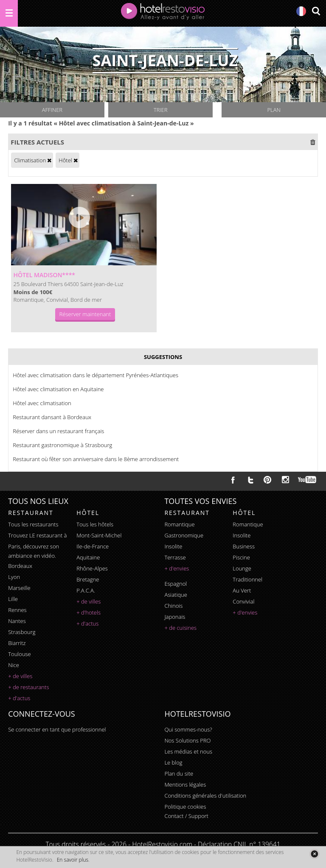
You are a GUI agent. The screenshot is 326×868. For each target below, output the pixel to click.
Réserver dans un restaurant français (58, 431)
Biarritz (17, 643)
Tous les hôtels (95, 524)
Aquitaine (88, 557)
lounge (242, 568)
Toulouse (20, 654)
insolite (173, 546)
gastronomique (184, 535)
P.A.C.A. (86, 590)
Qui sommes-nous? (188, 729)
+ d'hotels (89, 612)
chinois (173, 606)
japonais (175, 617)
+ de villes (20, 676)
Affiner (52, 110)
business (244, 546)
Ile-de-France (93, 546)
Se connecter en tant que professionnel (57, 729)
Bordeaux (20, 566)
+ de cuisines (180, 628)
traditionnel (247, 579)
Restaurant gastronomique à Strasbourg (62, 445)
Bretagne (88, 579)
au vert (242, 590)
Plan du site (179, 773)
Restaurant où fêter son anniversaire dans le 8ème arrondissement (96, 459)
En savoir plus (73, 860)
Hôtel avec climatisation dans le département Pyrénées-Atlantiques (96, 375)
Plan (274, 110)
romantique (179, 524)
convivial (243, 601)
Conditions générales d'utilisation (205, 796)
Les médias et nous (188, 751)
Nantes (17, 621)
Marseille (19, 588)
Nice (14, 665)
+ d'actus (19, 698)
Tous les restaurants (33, 524)
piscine (241, 557)
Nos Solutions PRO (187, 740)
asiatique (176, 595)
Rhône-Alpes (92, 568)
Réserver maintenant (85, 314)
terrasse (175, 557)
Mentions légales (185, 785)
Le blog (173, 762)
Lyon (14, 577)
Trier (161, 110)
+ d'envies (177, 568)
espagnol (176, 584)
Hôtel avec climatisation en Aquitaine (58, 389)
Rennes (17, 610)
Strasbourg (22, 632)
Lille (13, 599)
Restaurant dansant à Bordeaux (52, 417)
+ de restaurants (28, 687)
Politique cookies (185, 807)
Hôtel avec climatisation (42, 403)
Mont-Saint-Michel (99, 535)
